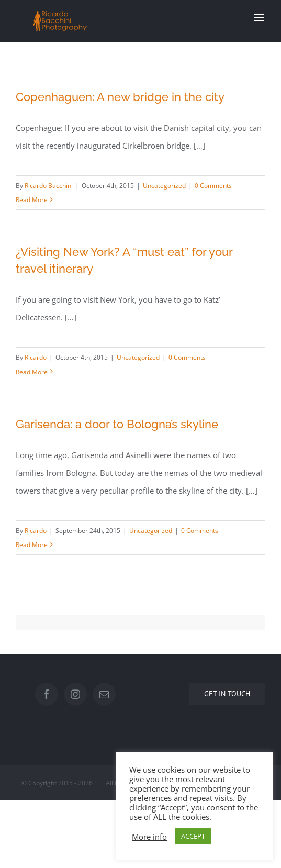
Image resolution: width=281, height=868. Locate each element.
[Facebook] (47, 694)
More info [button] (149, 837)
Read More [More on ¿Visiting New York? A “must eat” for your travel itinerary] (32, 372)
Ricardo (36, 357)
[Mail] (104, 694)
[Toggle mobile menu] (260, 18)
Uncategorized (164, 186)
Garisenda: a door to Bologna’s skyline (117, 424)
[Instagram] (75, 694)
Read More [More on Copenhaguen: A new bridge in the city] (32, 200)
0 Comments (213, 186)
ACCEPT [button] (193, 836)
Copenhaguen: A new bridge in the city (120, 97)
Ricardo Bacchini (49, 186)
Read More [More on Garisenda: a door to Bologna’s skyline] (32, 545)
